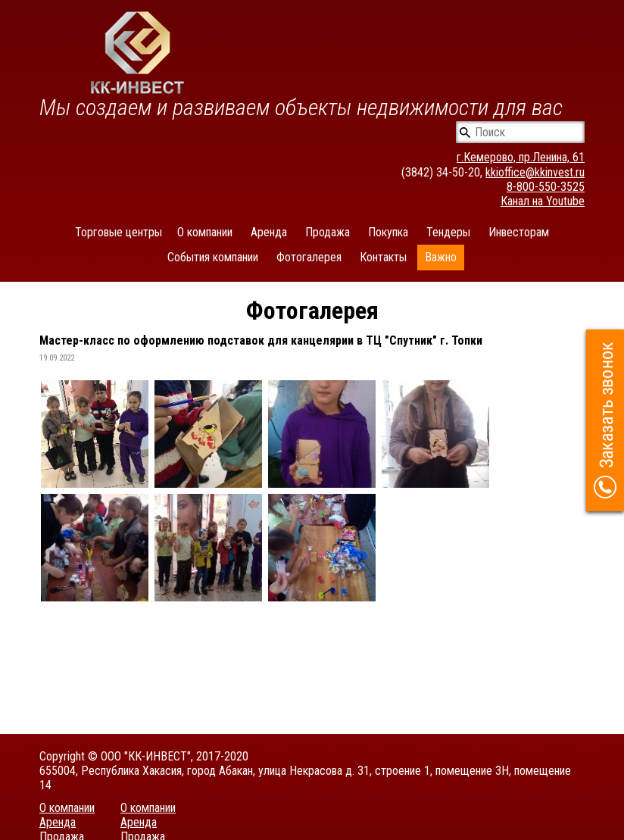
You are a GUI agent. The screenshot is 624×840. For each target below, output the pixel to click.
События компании (213, 257)
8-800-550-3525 (546, 187)
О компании (205, 232)
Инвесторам (519, 232)
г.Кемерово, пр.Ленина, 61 (521, 157)
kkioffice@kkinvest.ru (535, 172)
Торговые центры (119, 232)
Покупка (388, 232)
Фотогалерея (309, 257)
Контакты (383, 257)
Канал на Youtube (543, 201)
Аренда (269, 232)
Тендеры (448, 232)
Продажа (328, 232)
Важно (441, 257)
